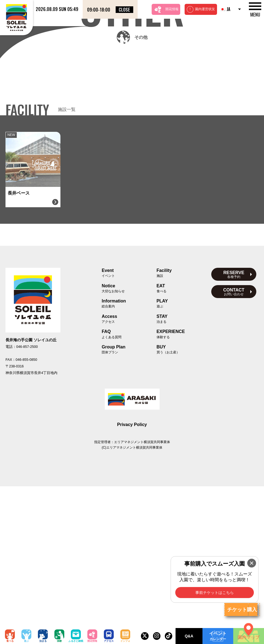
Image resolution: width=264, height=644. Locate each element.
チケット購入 (242, 610)
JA (225, 9)
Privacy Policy (132, 582)
